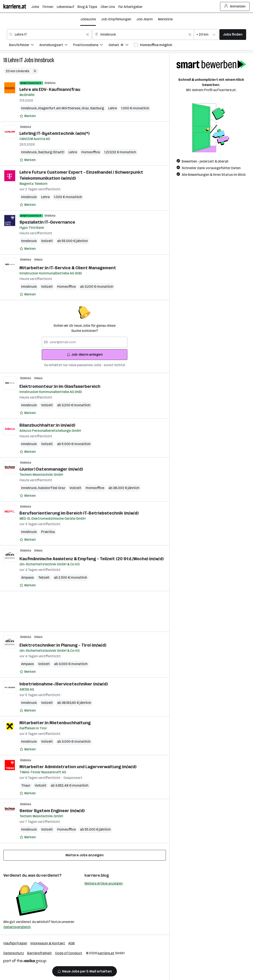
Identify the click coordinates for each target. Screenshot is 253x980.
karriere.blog (97, 875)
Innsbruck (44, 60)
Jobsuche (88, 19)
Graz (86, 108)
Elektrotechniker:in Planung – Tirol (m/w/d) (63, 645)
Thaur (26, 785)
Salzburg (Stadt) (51, 152)
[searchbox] (85, 342)
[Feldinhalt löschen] (88, 35)
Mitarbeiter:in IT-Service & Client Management (68, 268)
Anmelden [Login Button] (235, 6)
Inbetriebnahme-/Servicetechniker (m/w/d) (64, 684)
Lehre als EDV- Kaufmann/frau (50, 89)
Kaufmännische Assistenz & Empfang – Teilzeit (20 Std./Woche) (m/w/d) (92, 559)
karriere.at (106, 953)
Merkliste (165, 19)
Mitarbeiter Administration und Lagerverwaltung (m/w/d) (78, 767)
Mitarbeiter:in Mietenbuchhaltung (55, 723)
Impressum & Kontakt (48, 943)
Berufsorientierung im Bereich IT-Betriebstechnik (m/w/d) (79, 513)
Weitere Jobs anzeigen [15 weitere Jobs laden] (85, 855)
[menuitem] (24, 46)
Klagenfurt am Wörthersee (60, 108)
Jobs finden (233, 34)
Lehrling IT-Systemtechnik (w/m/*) (54, 133)
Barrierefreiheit (39, 953)
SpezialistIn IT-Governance (47, 222)
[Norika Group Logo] (25, 962)
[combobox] (49, 35)
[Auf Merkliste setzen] (28, 116)
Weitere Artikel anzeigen (104, 883)
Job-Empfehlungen (116, 19)
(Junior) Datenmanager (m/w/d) (51, 469)
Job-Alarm (145, 19)
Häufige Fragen (15, 943)
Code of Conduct (69, 953)
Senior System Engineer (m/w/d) (52, 811)
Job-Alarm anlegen (85, 355)
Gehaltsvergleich (17, 927)
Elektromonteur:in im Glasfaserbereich (60, 386)
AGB (71, 943)
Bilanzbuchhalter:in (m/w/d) (47, 425)
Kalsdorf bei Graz (52, 488)
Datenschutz (14, 953)
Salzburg (97, 108)
